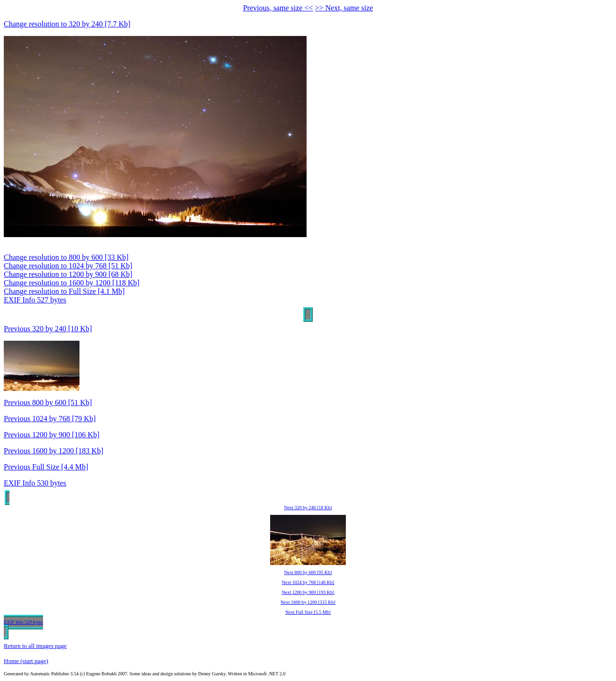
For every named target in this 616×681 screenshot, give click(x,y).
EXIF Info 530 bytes (35, 483)
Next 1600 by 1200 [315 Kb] (308, 602)
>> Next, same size (344, 8)
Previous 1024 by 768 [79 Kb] (50, 419)
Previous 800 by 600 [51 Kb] (48, 402)
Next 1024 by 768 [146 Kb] (308, 582)
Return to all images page (35, 646)
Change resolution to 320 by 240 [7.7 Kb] (67, 24)
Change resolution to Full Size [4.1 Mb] (64, 291)
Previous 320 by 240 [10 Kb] (48, 329)
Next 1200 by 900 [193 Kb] (308, 592)
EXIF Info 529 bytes (23, 622)
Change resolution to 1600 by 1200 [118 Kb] (72, 283)
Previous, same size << (278, 8)
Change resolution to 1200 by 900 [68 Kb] (68, 274)
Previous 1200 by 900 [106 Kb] (52, 435)
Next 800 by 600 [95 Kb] (308, 572)
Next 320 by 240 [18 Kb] (308, 508)
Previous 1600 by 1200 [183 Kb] (53, 451)
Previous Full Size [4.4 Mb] (46, 467)
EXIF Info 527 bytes (35, 300)
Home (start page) (26, 661)
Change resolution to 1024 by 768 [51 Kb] (68, 266)
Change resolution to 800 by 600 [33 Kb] (66, 257)
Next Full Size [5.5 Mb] (308, 612)
